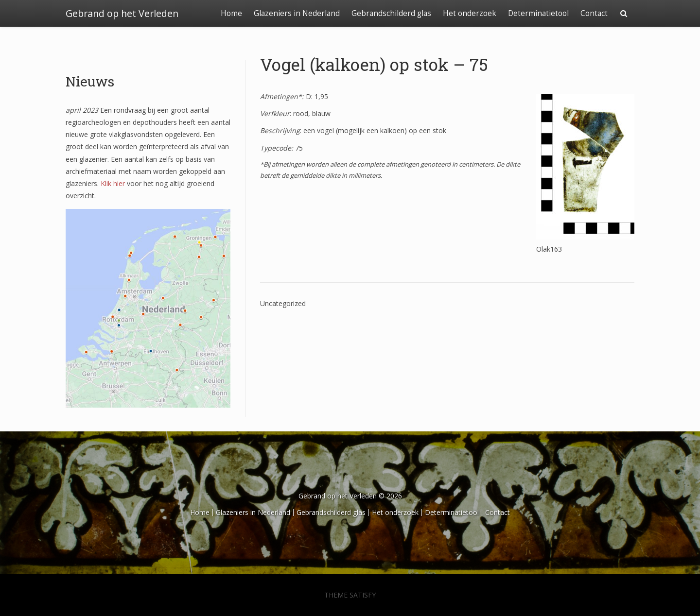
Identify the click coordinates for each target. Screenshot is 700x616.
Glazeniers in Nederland (297, 13)
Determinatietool (538, 13)
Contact (594, 13)
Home (231, 13)
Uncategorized (283, 303)
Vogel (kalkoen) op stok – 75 (374, 64)
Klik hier (113, 183)
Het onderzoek (470, 13)
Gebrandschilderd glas (391, 13)
